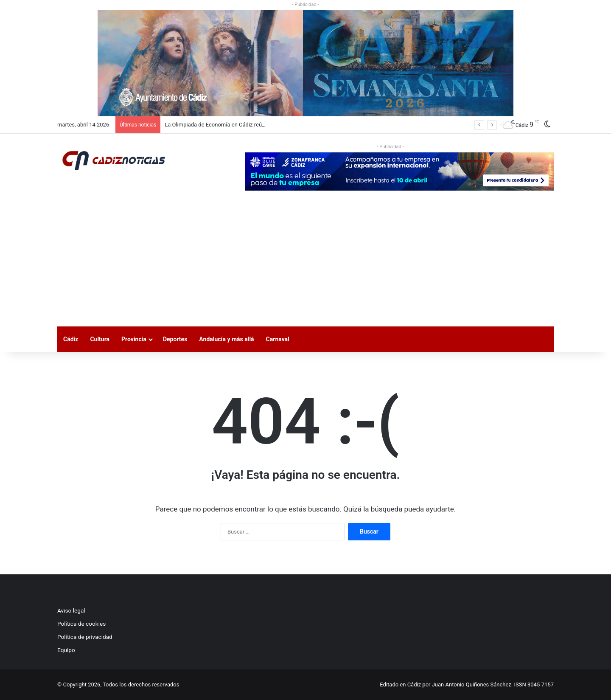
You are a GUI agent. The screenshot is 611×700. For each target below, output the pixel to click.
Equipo (66, 650)
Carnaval (278, 339)
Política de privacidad (85, 637)
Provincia (134, 339)
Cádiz (71, 339)
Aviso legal (71, 610)
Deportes (175, 339)
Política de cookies (81, 624)
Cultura (100, 339)
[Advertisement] (305, 263)
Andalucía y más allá (226, 339)
